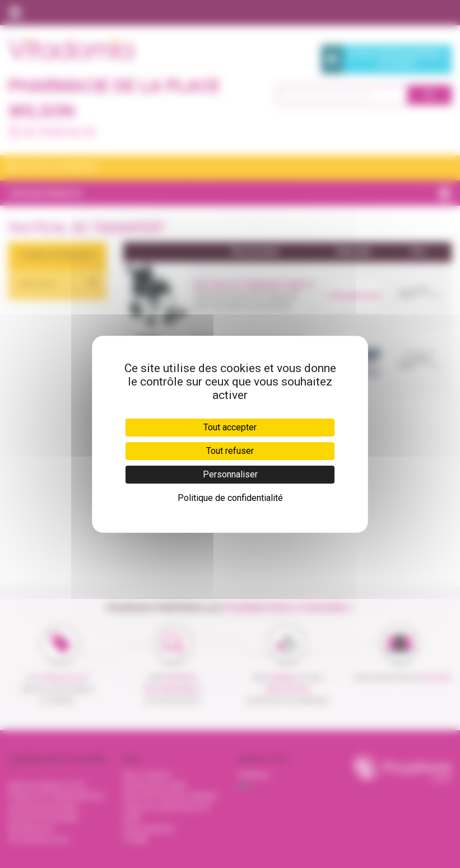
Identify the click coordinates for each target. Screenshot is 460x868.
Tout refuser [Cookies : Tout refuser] (230, 451)
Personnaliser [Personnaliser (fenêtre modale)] (230, 474)
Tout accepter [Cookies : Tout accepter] (230, 427)
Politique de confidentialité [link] (230, 498)
